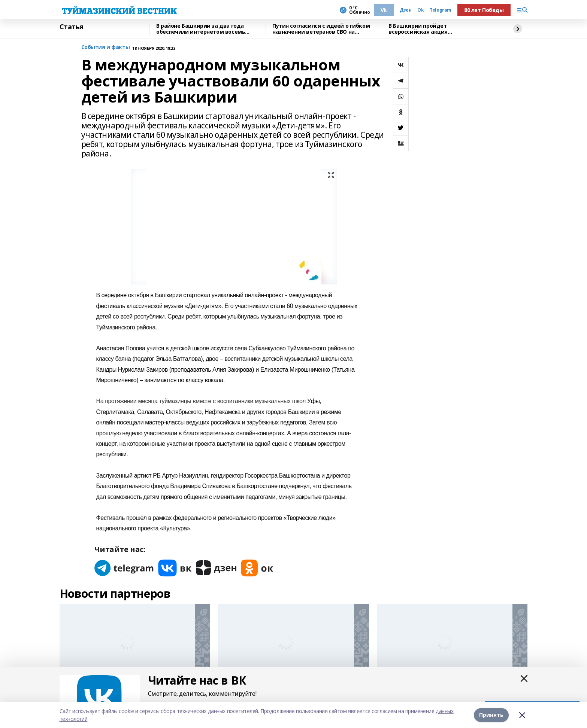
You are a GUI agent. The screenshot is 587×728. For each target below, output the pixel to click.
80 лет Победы (484, 10)
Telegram (441, 10)
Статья (72, 27)
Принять (491, 715)
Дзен (406, 10)
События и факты (106, 47)
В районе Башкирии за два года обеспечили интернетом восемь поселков (201, 29)
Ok (420, 10)
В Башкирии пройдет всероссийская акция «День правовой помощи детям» (434, 29)
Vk (384, 10)
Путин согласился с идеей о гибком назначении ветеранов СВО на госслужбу (321, 29)
